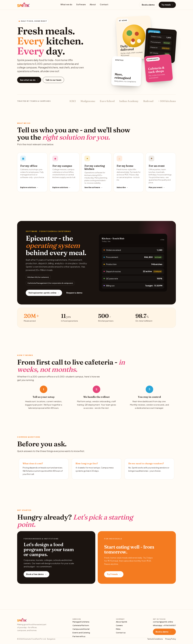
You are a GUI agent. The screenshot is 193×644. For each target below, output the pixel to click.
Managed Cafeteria (81, 622)
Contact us (121, 633)
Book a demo (148, 5)
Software (81, 4)
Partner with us (79, 636)
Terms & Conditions (155, 639)
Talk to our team (53, 80)
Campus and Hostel (81, 629)
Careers (119, 625)
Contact (104, 4)
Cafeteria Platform (81, 625)
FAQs (118, 629)
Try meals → (167, 5)
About (93, 4)
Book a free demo (36, 574)
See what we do (29, 80)
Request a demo (74, 293)
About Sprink (121, 622)
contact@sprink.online (163, 622)
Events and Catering (81, 633)
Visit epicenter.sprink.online (44, 293)
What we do (66, 4)
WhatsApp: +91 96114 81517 (164, 625)
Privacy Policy (171, 639)
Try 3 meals (114, 574)
